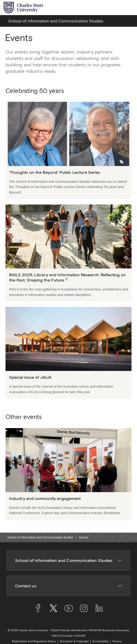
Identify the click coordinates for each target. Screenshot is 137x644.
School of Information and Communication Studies (40, 537)
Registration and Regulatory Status (34, 641)
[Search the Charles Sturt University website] (119, 8)
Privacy (117, 641)
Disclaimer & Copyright (74, 641)
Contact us (69, 586)
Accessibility (100, 641)
